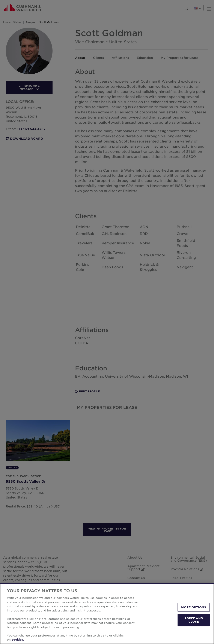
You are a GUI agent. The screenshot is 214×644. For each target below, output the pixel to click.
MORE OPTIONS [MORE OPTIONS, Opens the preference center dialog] (194, 607)
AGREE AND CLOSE (194, 620)
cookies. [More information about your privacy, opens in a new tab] (18, 640)
